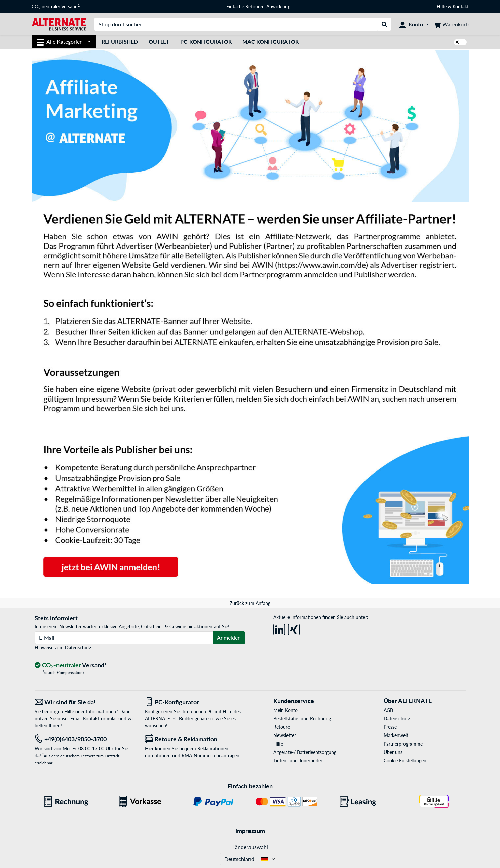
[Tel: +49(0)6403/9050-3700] (85, 739)
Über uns (393, 752)
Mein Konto (285, 710)
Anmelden (229, 637)
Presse (390, 727)
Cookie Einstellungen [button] (405, 761)
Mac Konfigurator (271, 42)
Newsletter (285, 735)
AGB (388, 710)
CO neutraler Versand (56, 7)
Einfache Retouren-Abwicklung (258, 7)
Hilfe (442, 7)
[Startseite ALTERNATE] (59, 24)
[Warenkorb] (451, 24)
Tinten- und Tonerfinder (298, 761)
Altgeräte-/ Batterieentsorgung (305, 752)
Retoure (282, 727)
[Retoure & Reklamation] (195, 739)
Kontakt (461, 7)
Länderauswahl (250, 847)
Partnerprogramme (403, 744)
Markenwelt (396, 735)
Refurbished (120, 42)
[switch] (460, 42)
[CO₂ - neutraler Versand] (71, 665)
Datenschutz (78, 648)
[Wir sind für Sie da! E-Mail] (85, 702)
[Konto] (414, 24)
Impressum (250, 831)
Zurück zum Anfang (250, 603)
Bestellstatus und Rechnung (302, 719)
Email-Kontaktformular (94, 719)
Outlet (159, 42)
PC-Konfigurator (206, 42)
